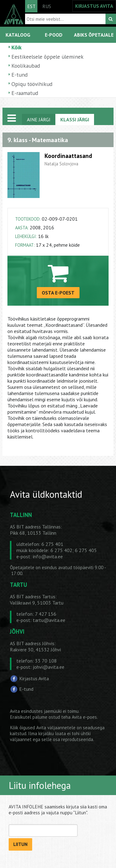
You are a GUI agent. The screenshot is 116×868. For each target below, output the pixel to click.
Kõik (17, 47)
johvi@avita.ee (49, 667)
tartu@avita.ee (49, 620)
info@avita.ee (48, 556)
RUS (47, 6)
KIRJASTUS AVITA (94, 6)
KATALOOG (18, 35)
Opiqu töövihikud (32, 84)
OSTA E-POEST (58, 293)
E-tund (19, 75)
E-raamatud (25, 93)
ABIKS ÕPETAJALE (94, 35)
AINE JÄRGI (39, 119)
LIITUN (20, 844)
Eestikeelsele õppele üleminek (47, 57)
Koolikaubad (26, 66)
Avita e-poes (84, 717)
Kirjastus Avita (34, 678)
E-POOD (54, 35)
